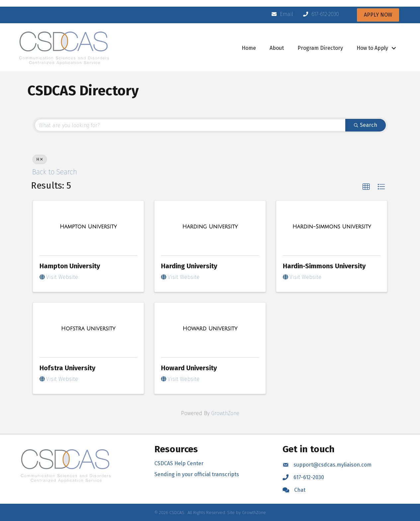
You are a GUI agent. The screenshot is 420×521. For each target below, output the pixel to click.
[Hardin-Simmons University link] (332, 227)
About (277, 48)
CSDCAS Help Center (179, 463)
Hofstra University (67, 368)
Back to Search (55, 172)
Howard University (189, 368)
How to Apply (372, 48)
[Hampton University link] (88, 227)
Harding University (189, 266)
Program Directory (320, 48)
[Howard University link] (210, 329)
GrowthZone (225, 413)
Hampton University (70, 266)
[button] (366, 187)
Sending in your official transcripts (197, 474)
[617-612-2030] (319, 14)
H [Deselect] (40, 159)
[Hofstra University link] (88, 329)
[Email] (281, 14)
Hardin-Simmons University (324, 266)
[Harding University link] (210, 227)
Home (249, 48)
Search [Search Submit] (366, 125)
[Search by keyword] (190, 125)
